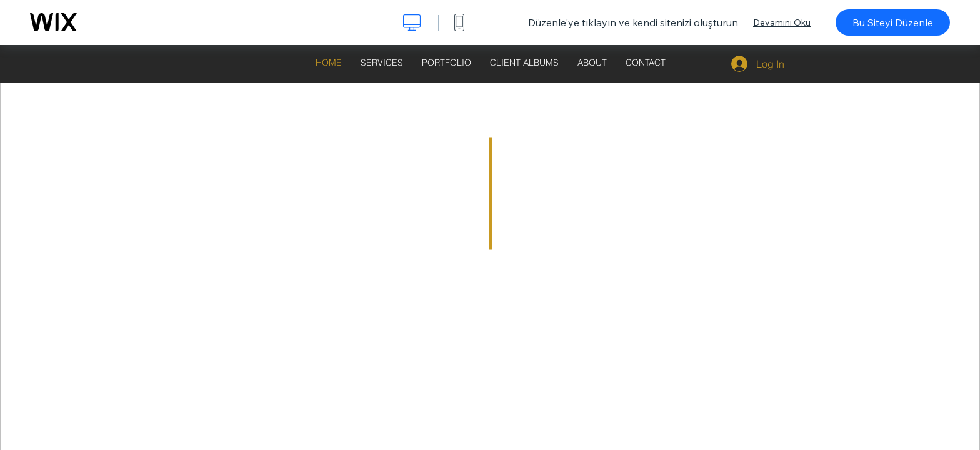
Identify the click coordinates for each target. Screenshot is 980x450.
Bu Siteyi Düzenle (893, 22)
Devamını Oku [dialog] (782, 22)
